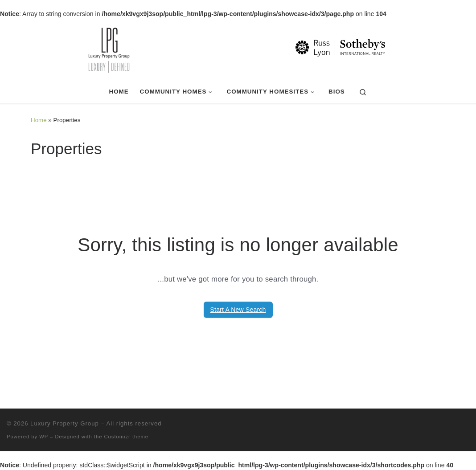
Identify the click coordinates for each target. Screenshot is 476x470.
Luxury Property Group (65, 423)
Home (39, 120)
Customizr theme (127, 437)
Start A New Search (238, 310)
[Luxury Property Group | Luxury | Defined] (238, 49)
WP (44, 437)
